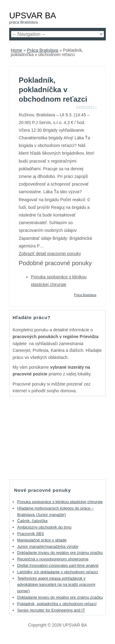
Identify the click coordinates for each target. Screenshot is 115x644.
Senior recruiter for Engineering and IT (51, 610)
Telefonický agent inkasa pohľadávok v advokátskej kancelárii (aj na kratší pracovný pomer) (56, 585)
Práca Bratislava (43, 50)
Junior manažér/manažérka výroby (48, 546)
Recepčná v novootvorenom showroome (53, 559)
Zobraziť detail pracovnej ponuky (50, 254)
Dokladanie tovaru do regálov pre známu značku (60, 553)
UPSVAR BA (33, 15)
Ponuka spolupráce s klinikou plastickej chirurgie (60, 502)
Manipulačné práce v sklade (42, 540)
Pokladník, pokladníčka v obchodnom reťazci (57, 604)
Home (16, 50)
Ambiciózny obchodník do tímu (44, 527)
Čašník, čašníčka (32, 521)
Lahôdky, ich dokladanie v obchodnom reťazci (57, 572)
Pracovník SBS (31, 534)
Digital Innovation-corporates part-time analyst (58, 565)
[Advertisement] (58, 438)
